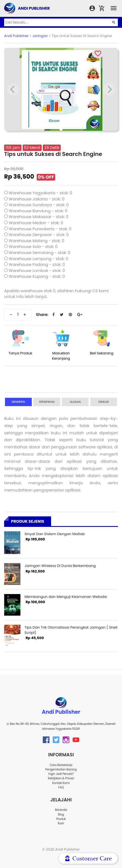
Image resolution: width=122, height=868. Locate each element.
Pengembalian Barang (61, 769)
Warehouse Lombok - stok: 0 (37, 271)
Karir (61, 823)
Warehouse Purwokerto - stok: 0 (40, 229)
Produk (61, 819)
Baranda (61, 810)
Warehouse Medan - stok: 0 (36, 223)
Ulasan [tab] (75, 402)
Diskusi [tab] (104, 402)
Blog (61, 815)
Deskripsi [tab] (18, 402)
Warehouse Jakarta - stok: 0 (37, 199)
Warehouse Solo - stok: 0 (33, 247)
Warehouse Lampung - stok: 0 (39, 259)
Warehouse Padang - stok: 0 (37, 265)
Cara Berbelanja (61, 765)
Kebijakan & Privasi (61, 778)
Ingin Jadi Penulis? (61, 774)
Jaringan (40, 36)
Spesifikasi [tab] (47, 402)
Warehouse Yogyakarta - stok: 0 (41, 193)
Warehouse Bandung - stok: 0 (38, 211)
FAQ (61, 787)
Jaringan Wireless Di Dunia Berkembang (60, 566)
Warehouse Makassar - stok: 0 (39, 217)
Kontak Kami (61, 783)
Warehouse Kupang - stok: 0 (37, 276)
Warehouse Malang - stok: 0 (37, 241)
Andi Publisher (16, 36)
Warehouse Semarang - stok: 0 (40, 253)
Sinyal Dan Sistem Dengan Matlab (55, 534)
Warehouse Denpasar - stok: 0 (39, 235)
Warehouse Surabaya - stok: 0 (39, 205)
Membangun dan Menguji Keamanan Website (66, 597)
